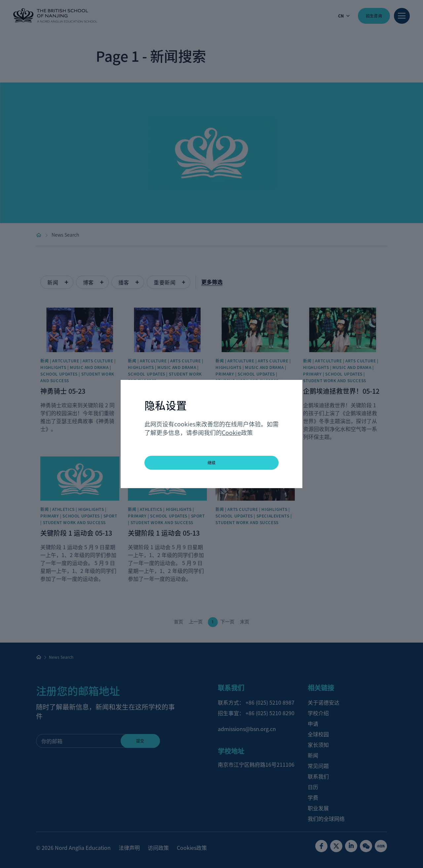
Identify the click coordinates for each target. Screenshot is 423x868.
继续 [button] (212, 463)
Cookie (231, 432)
